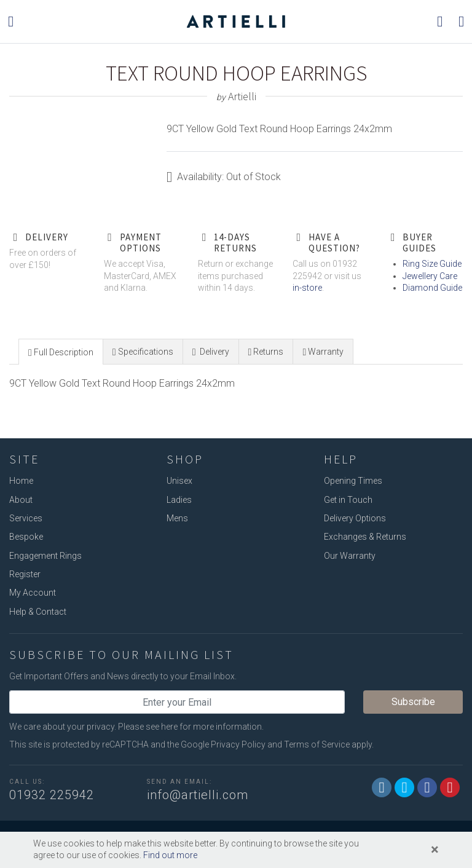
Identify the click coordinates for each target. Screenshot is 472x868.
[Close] (435, 850)
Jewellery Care (430, 276)
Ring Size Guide (432, 264)
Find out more (170, 855)
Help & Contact (38, 612)
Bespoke (26, 537)
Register (25, 574)
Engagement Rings (45, 556)
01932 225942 (52, 795)
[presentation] (61, 352)
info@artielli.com (198, 795)
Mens (177, 518)
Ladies (179, 500)
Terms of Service (317, 744)
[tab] (61, 351)
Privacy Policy (238, 744)
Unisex (179, 481)
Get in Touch (348, 500)
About (21, 500)
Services (26, 518)
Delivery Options (355, 518)
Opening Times (353, 481)
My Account (33, 593)
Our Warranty (350, 556)
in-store (307, 288)
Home (21, 481)
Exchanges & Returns (365, 537)
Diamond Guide (432, 288)
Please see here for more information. (191, 727)
